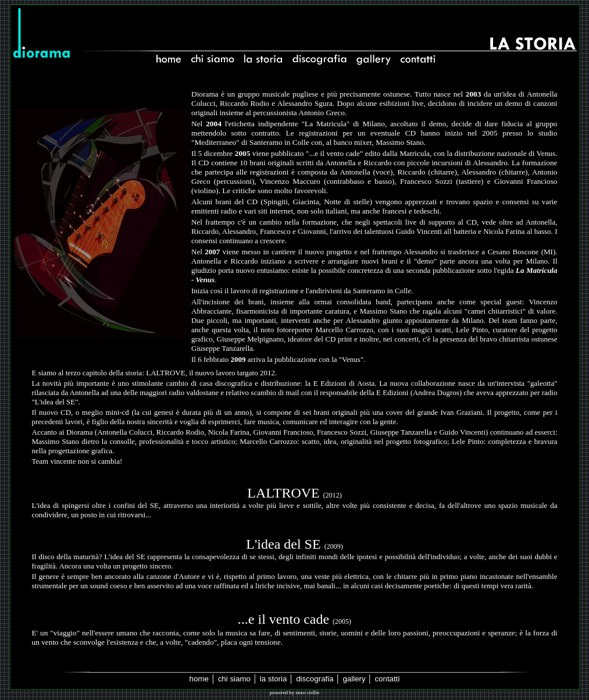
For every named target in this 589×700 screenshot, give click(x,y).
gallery (354, 679)
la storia (274, 679)
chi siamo (234, 679)
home (199, 679)
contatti (387, 679)
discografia (315, 679)
